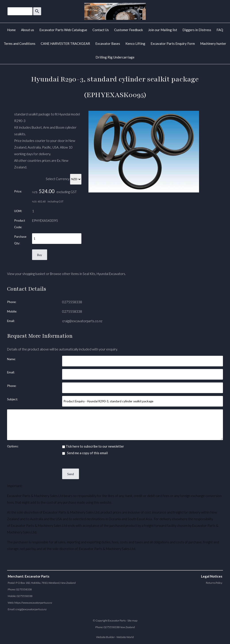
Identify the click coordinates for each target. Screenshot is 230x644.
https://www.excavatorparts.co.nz (33, 603)
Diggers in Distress (197, 30)
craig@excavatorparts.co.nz (82, 321)
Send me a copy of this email (85, 453)
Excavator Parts (117, 620)
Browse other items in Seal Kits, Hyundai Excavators (88, 274)
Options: (13, 446)
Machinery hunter (213, 43)
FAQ (220, 30)
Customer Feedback (128, 30)
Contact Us (101, 30)
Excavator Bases (108, 43)
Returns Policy (214, 583)
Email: (11, 321)
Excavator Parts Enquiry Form (173, 43)
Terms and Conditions (20, 43)
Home (11, 30)
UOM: (18, 211)
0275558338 (72, 302)
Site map (132, 620)
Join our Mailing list (163, 30)
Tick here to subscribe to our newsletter (93, 446)
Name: (11, 359)
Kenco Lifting (135, 43)
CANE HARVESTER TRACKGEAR (65, 43)
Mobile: (12, 311)
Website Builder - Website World (115, 637)
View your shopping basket (26, 274)
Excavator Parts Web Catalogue (63, 30)
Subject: (12, 399)
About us (28, 30)
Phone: (12, 302)
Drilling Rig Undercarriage (115, 57)
